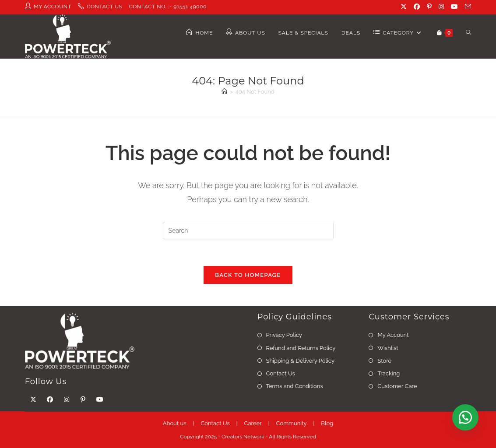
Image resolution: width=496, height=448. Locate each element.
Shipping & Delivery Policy (300, 361)
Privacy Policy (284, 335)
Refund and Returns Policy (301, 348)
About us (175, 423)
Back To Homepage (248, 275)
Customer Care (397, 386)
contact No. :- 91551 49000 (168, 7)
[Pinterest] (83, 400)
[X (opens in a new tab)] (405, 7)
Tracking (389, 373)
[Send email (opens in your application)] (467, 7)
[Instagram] (67, 400)
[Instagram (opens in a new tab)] (442, 7)
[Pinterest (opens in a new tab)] (430, 7)
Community (291, 423)
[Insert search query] (248, 231)
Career (253, 423)
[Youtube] (100, 400)
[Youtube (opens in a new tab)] (455, 7)
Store (384, 361)
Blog (327, 423)
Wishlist (388, 348)
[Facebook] (50, 400)
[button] (465, 417)
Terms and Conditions (295, 386)
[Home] (224, 92)
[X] (33, 400)
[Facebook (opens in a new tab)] (418, 7)
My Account (393, 335)
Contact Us (281, 373)
